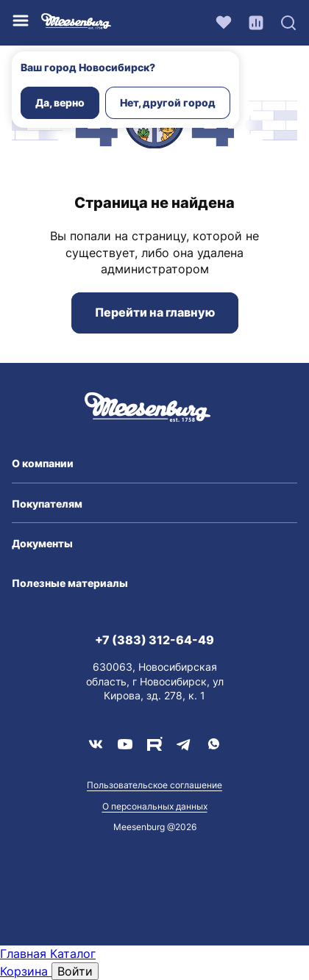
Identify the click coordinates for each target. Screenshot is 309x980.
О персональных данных (155, 806)
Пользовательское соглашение (154, 785)
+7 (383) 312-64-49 (154, 640)
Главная (25, 954)
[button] (154, 464)
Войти (75, 971)
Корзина (26, 971)
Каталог (73, 954)
